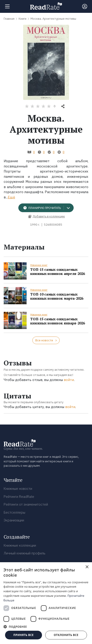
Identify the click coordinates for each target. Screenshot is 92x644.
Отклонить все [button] (66, 635)
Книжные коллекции (20, 545)
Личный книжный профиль (25, 553)
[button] (46, 627)
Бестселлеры (14, 512)
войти (69, 380)
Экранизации (14, 520)
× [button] (87, 567)
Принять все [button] (23, 635)
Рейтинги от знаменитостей (26, 504)
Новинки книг (39, 265)
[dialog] (46, 603)
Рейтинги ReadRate (19, 497)
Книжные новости (18, 489)
